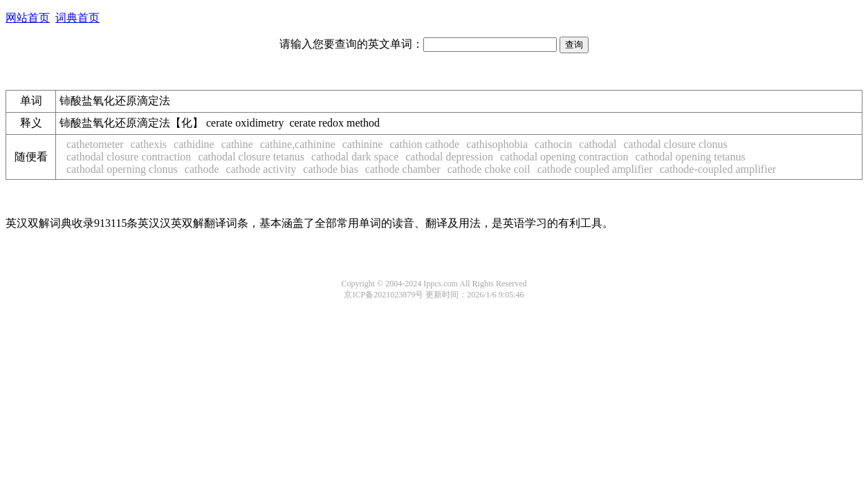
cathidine (194, 144)
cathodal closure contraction (129, 157)
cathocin (553, 144)
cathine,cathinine (298, 144)
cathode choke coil (489, 169)
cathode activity (261, 169)
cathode (202, 169)
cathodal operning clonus (122, 169)
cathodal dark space (355, 157)
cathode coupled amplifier (595, 169)
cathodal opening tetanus (691, 157)
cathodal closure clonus (676, 144)
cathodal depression (449, 157)
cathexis (149, 144)
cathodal (598, 144)
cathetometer (95, 144)
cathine (237, 144)
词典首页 (77, 18)
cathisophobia (497, 144)
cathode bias (331, 169)
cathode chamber (403, 169)
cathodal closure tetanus (251, 157)
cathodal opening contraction (564, 157)
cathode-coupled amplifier (718, 169)
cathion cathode (424, 144)
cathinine (363, 144)
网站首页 (28, 18)
